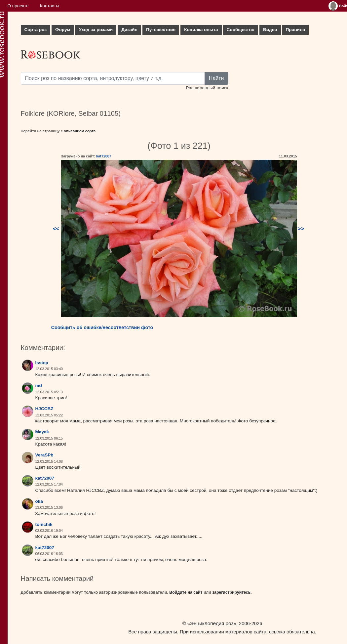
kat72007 (104, 156)
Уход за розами (96, 30)
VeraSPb (44, 455)
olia (39, 501)
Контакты (49, 6)
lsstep (42, 363)
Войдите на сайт (186, 592)
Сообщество (241, 30)
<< (56, 229)
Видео (270, 30)
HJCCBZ (44, 409)
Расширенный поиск (207, 88)
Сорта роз (36, 30)
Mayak (42, 432)
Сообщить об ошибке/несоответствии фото (102, 327)
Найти (216, 78)
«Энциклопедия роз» (212, 623)
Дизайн (129, 30)
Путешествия (161, 30)
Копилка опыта (201, 30)
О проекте (18, 6)
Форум (63, 30)
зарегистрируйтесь (231, 592)
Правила (296, 30)
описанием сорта (80, 131)
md (39, 386)
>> (301, 229)
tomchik (44, 524)
